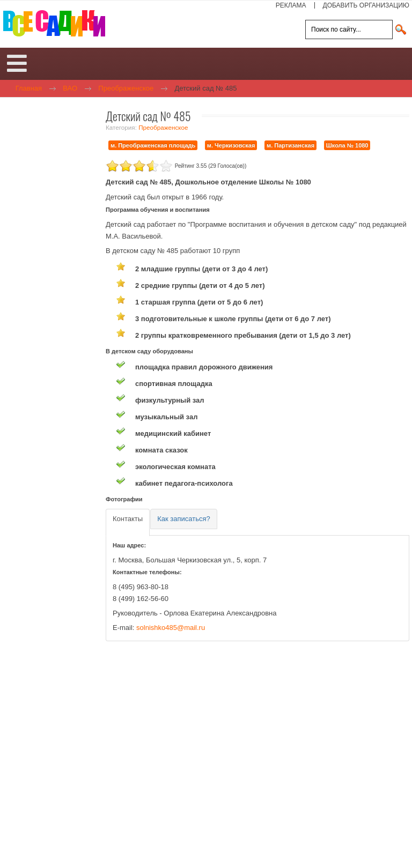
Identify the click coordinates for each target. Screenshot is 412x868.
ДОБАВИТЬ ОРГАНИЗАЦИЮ (366, 5)
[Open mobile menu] (17, 64)
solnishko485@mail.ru (171, 628)
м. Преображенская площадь (153, 145)
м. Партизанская (290, 145)
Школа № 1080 (347, 145)
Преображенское (163, 127)
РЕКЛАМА (291, 5)
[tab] (128, 522)
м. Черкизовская (231, 145)
